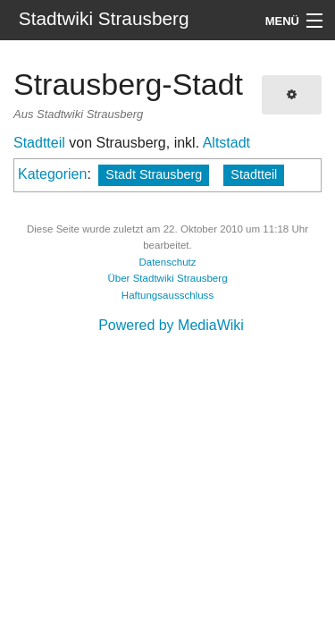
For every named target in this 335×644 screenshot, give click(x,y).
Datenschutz (167, 262)
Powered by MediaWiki (171, 325)
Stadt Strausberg (154, 174)
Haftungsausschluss (167, 295)
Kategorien (52, 174)
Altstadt (226, 143)
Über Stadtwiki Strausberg (167, 278)
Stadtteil (39, 143)
